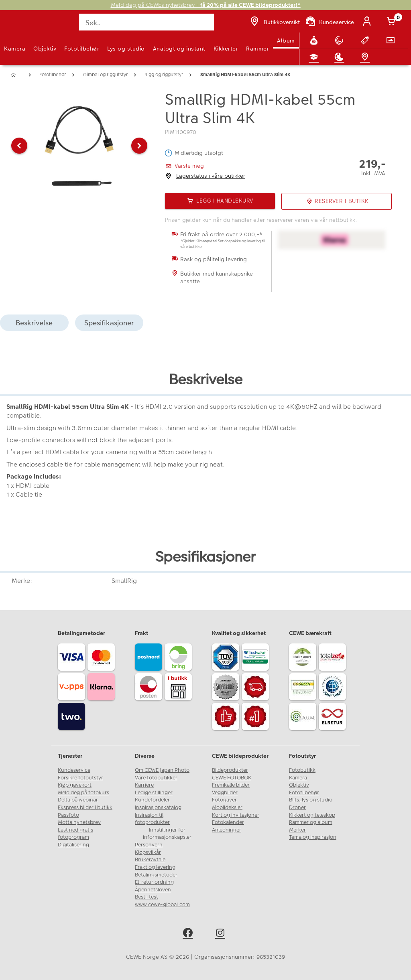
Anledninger (227, 830)
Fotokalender (228, 822)
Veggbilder (225, 793)
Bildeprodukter (230, 770)
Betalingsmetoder (156, 875)
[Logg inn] (368, 22)
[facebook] (189, 934)
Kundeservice (74, 770)
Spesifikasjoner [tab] (109, 323)
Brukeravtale (150, 860)
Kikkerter (226, 49)
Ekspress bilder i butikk (85, 808)
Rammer (257, 49)
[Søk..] (146, 22)
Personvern (149, 845)
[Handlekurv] (393, 22)
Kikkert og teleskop (312, 815)
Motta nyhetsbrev (79, 822)
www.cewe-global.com (162, 905)
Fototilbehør (82, 49)
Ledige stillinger (154, 793)
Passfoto (68, 815)
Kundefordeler (152, 800)
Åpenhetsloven (153, 890)
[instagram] (222, 934)
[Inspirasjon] (341, 57)
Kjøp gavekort (75, 785)
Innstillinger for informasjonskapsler (167, 834)
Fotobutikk (302, 770)
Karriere (144, 785)
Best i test (146, 897)
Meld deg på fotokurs (83, 793)
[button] (19, 146)
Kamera (15, 49)
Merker (297, 830)
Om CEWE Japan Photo (162, 770)
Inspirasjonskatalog (158, 808)
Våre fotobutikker (156, 778)
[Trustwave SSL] (256, 658)
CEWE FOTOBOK (232, 778)
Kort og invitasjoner (236, 815)
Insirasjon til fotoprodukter (152, 819)
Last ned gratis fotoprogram (75, 834)
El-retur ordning (154, 882)
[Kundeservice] (329, 22)
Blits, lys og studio (311, 800)
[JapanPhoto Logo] (23, 26)
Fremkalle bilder (231, 785)
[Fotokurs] (315, 57)
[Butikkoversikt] (274, 22)
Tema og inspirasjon (313, 837)
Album (286, 41)
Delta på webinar (78, 800)
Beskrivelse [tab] (34, 323)
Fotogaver (224, 800)
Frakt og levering (155, 867)
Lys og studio (126, 49)
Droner (297, 808)
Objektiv (45, 49)
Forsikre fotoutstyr (80, 778)
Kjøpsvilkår (148, 852)
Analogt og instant (179, 49)
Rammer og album (311, 822)
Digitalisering (73, 845)
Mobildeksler (227, 808)
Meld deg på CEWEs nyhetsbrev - (206, 5)
